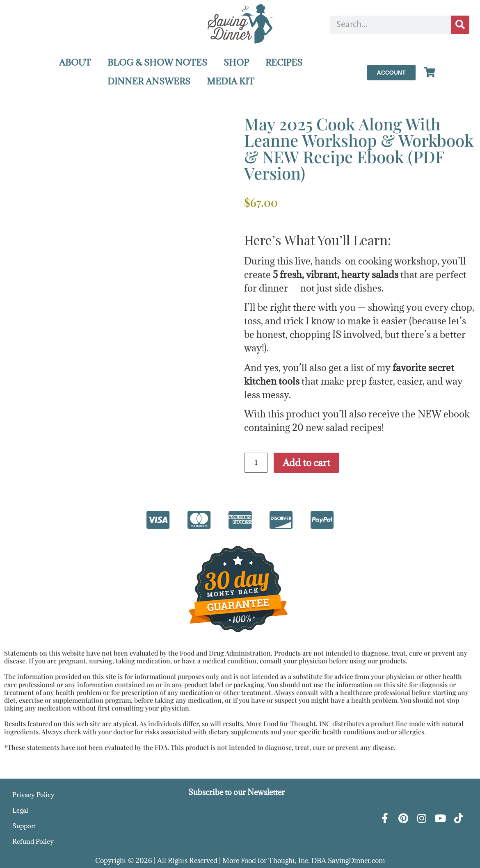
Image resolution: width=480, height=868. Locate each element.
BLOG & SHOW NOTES (157, 63)
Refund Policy (33, 841)
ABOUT (75, 63)
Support (24, 826)
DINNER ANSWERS (149, 81)
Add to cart (306, 462)
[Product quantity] (256, 463)
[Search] (460, 25)
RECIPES (284, 63)
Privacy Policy (33, 795)
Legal (20, 810)
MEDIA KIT (231, 81)
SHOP (236, 63)
